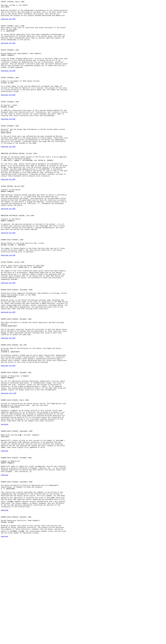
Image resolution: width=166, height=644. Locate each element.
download (4, 509)
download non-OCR (8, 23)
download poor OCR (9, 472)
